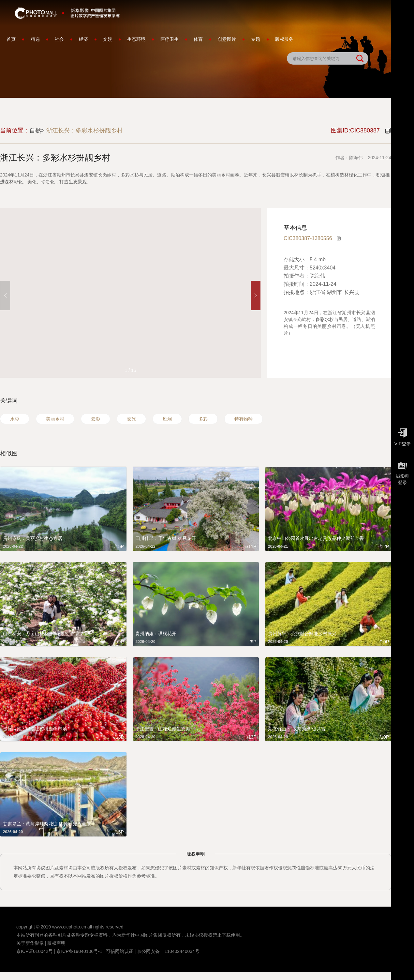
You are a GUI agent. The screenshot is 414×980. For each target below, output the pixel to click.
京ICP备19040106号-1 (79, 951)
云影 (96, 419)
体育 (198, 39)
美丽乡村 (55, 419)
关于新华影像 (30, 943)
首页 (11, 39)
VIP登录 (403, 436)
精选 (35, 39)
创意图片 (227, 39)
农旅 (131, 419)
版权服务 (284, 39)
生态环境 (136, 39)
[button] (256, 296)
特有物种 (244, 419)
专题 (256, 39)
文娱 (108, 39)
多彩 (203, 419)
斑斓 (167, 419)
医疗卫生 (170, 39)
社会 (59, 39)
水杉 (15, 419)
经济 (83, 39)
